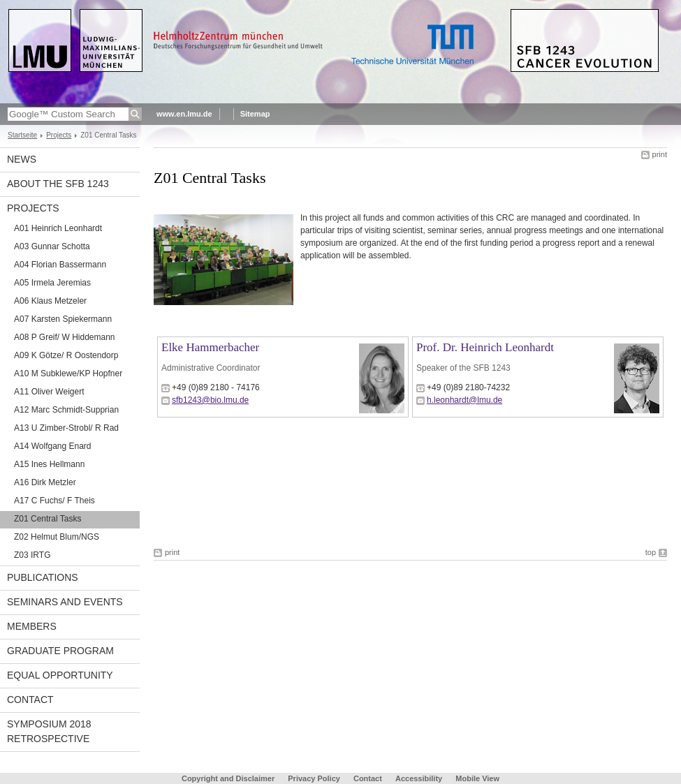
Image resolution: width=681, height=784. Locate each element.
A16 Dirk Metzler (45, 482)
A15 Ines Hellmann (49, 464)
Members (32, 626)
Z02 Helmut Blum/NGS (57, 537)
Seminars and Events (65, 602)
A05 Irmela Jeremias (52, 283)
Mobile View (477, 778)
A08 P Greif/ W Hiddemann (65, 337)
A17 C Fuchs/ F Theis (54, 501)
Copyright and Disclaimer (228, 778)
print (660, 154)
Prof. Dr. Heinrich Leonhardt (485, 347)
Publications (43, 577)
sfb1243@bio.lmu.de (210, 400)
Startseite (22, 135)
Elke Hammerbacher (210, 347)
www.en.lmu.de (184, 114)
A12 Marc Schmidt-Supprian (66, 410)
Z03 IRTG (32, 555)
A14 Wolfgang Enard (53, 446)
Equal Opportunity (60, 675)
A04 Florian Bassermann (60, 265)
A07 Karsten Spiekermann (63, 319)
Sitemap (255, 114)
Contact (30, 700)
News (22, 159)
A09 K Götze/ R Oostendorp (66, 355)
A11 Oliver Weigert (49, 392)
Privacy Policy (314, 778)
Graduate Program (60, 651)
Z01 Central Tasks (48, 519)
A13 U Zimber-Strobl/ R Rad (66, 428)
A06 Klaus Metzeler (50, 301)
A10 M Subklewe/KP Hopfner (68, 373)
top (651, 552)
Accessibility (420, 778)
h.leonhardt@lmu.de (464, 400)
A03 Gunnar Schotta (52, 246)
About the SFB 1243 (58, 184)
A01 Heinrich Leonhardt (58, 228)
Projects (59, 135)
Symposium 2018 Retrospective (49, 731)
